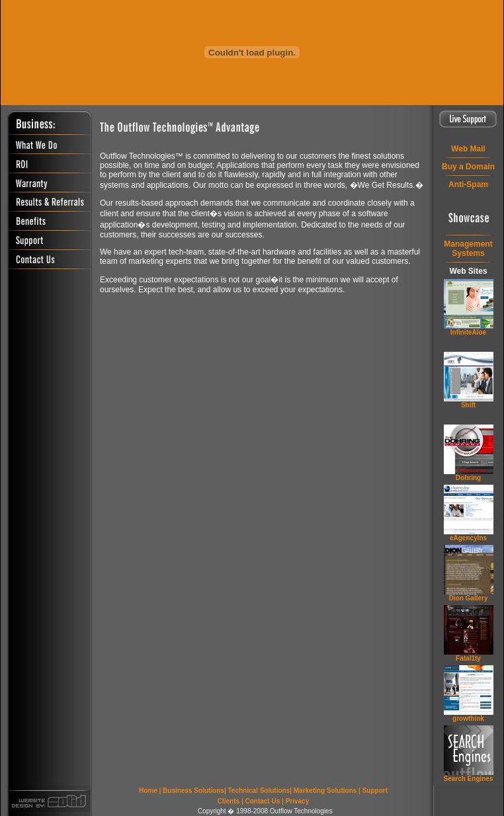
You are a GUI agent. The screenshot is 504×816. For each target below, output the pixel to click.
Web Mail (468, 149)
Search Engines (468, 779)
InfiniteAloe (468, 332)
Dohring (468, 478)
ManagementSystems (468, 249)
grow (468, 718)
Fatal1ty (468, 658)
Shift (468, 405)
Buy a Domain (468, 167)
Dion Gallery (469, 598)
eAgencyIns (468, 538)
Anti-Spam (468, 184)
